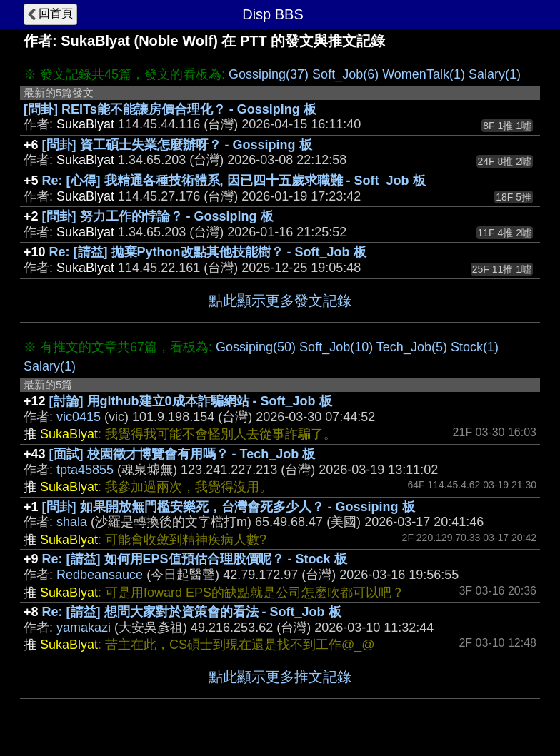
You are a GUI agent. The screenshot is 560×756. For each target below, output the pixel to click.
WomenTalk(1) (424, 74)
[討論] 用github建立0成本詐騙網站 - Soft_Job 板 (191, 401)
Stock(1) (475, 347)
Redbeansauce (100, 575)
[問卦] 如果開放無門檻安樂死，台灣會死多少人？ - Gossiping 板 (229, 507)
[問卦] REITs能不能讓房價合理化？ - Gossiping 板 (170, 109)
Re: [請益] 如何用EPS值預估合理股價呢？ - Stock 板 (195, 559)
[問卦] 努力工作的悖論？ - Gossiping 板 (158, 216)
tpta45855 (85, 470)
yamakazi (84, 628)
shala (72, 522)
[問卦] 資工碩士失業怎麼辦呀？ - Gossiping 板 (177, 145)
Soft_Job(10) (336, 347)
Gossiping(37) (269, 74)
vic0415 (79, 417)
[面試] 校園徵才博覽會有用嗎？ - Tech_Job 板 (182, 454)
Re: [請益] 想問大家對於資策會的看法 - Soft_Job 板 (192, 612)
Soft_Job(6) (345, 74)
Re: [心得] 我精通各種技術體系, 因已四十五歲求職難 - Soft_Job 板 (234, 181)
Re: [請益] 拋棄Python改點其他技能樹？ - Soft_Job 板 (208, 252)
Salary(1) (495, 74)
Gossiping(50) (256, 347)
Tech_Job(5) (412, 347)
